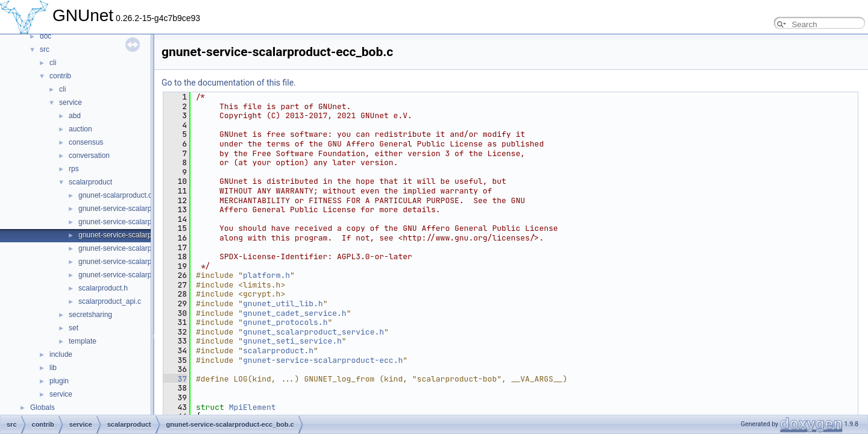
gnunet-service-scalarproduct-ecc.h (135, 209)
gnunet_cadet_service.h (295, 313)
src (45, 49)
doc (46, 36)
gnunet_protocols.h (285, 322)
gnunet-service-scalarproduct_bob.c (136, 275)
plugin (59, 381)
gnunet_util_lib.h (283, 303)
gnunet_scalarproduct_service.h (313, 332)
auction (80, 129)
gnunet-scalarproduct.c (115, 195)
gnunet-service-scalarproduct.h (128, 248)
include (61, 354)
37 (175, 379)
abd (75, 116)
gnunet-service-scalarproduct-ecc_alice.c (144, 222)
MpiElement (253, 407)
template (83, 341)
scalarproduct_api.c (110, 301)
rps (74, 169)
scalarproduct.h (103, 288)
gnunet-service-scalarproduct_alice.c (137, 262)
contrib (60, 76)
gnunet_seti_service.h (292, 341)
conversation (89, 156)
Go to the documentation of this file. (229, 83)
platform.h (266, 275)
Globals (42, 407)
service (71, 102)
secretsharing (90, 315)
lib (53, 368)
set (74, 328)
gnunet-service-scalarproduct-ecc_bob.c (143, 235)
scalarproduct (90, 182)
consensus (86, 142)
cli (53, 63)
